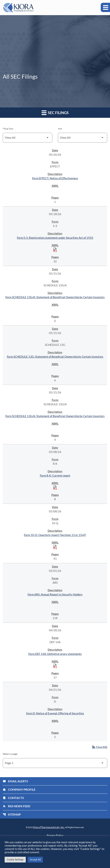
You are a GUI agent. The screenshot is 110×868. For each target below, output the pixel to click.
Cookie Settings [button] (15, 860)
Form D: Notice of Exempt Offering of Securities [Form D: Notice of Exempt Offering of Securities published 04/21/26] (55, 713)
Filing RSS (99, 747)
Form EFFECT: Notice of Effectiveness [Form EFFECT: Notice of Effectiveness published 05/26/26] (55, 178)
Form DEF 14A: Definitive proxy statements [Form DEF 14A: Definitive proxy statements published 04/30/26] (55, 654)
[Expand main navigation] (105, 7)
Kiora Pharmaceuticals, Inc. (49, 827)
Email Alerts (15, 781)
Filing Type (8, 129)
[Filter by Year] (83, 138)
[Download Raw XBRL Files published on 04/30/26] (55, 666)
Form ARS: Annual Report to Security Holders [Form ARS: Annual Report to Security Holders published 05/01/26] (55, 594)
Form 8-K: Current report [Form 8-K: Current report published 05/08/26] (55, 475)
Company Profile (19, 789)
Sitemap (12, 814)
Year (60, 129)
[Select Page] (55, 763)
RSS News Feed (17, 806)
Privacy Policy (55, 835)
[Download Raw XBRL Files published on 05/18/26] (55, 250)
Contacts (13, 798)
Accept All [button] (35, 860)
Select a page (10, 754)
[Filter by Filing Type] (28, 138)
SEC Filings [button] (55, 113)
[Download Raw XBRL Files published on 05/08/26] (55, 487)
